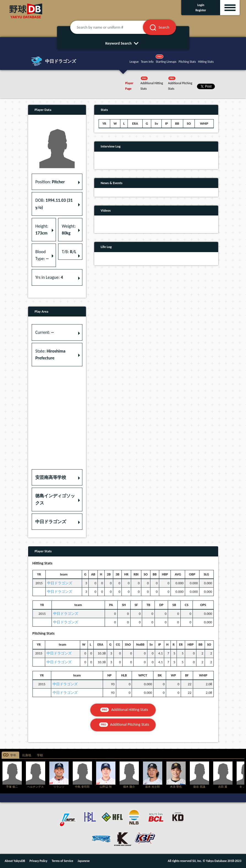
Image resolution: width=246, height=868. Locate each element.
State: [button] (50, 355)
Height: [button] (42, 230)
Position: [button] (50, 182)
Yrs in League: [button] (49, 277)
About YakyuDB (15, 861)
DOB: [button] (54, 204)
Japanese (84, 861)
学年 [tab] (13, 755)
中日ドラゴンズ (60, 583)
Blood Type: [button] (42, 255)
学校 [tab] (40, 755)
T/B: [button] (69, 252)
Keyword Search (123, 43)
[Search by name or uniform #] (113, 27)
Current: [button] (44, 332)
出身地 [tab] (27, 755)
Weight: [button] (69, 230)
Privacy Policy (38, 861)
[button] (57, 477)
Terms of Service (63, 861)
